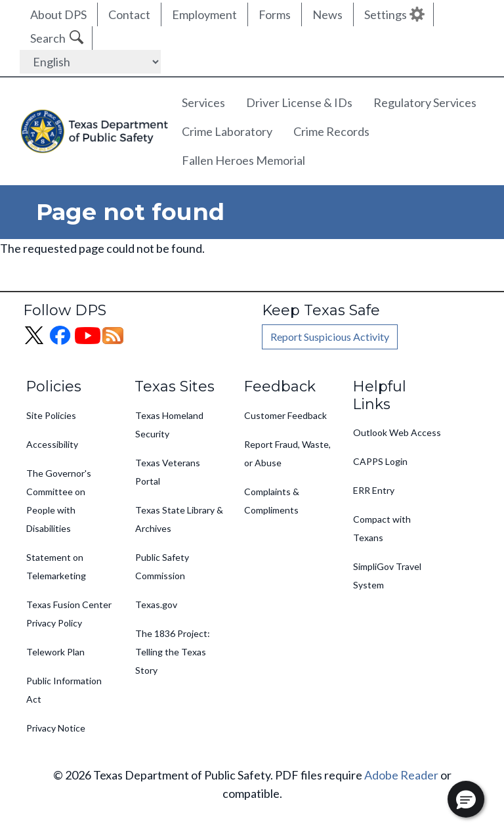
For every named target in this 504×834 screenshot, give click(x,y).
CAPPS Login (380, 461)
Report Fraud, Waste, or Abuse (287, 453)
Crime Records (331, 131)
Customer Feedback (285, 415)
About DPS (58, 14)
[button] (466, 799)
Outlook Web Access (397, 432)
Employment (204, 14)
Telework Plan (55, 652)
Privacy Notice (56, 728)
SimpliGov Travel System (387, 576)
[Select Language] (90, 62)
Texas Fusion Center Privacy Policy (69, 614)
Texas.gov (156, 604)
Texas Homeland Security (169, 425)
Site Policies (51, 415)
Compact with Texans (382, 528)
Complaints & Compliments (272, 501)
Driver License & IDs (299, 102)
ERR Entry (374, 490)
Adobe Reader (401, 775)
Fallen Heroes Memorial (243, 160)
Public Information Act (64, 690)
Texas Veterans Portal (168, 472)
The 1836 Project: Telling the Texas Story (173, 652)
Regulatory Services (425, 102)
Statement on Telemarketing (56, 566)
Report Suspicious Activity (330, 337)
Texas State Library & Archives (179, 519)
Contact (129, 14)
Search (48, 38)
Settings (386, 14)
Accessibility (52, 444)
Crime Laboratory (227, 131)
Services (203, 102)
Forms (275, 14)
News (327, 14)
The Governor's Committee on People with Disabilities (59, 501)
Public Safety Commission (162, 566)
